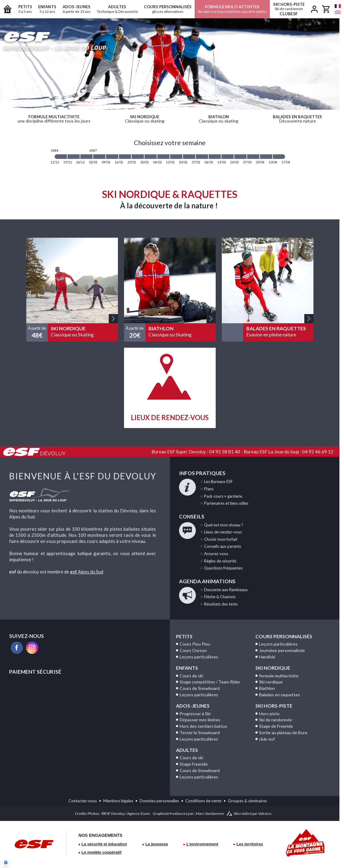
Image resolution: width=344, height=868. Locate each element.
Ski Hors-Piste (274, 706)
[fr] (338, 6)
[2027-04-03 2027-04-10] (266, 157)
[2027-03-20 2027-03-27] (240, 157)
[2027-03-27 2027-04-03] (253, 157)
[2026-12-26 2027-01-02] (86, 157)
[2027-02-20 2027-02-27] (189, 157)
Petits (184, 636)
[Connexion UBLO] (6, 862)
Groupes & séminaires (247, 801)
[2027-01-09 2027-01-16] (112, 157)
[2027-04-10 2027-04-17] (279, 157)
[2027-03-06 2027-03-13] (215, 157)
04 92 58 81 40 (225, 452)
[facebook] (17, 648)
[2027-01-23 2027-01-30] (138, 157)
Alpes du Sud (87, 572)
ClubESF (289, 9)
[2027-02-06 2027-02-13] (163, 157)
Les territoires (250, 844)
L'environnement (202, 844)
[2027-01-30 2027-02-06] (151, 157)
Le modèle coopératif (102, 852)
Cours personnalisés (284, 636)
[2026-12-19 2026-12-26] (74, 157)
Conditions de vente (203, 801)
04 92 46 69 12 (318, 452)
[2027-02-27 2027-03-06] (202, 157)
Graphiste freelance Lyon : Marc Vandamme (188, 813)
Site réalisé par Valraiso (253, 813)
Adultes (187, 750)
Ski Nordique (273, 668)
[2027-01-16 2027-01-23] (125, 157)
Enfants (187, 668)
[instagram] (32, 648)
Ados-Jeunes (193, 706)
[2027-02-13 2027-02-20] (176, 157)
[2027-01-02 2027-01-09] (99, 157)
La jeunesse (157, 844)
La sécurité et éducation (104, 844)
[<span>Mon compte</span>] (314, 9)
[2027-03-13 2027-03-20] (228, 157)
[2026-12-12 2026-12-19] (61, 157)
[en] (338, 12)
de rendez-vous (223, 532)
